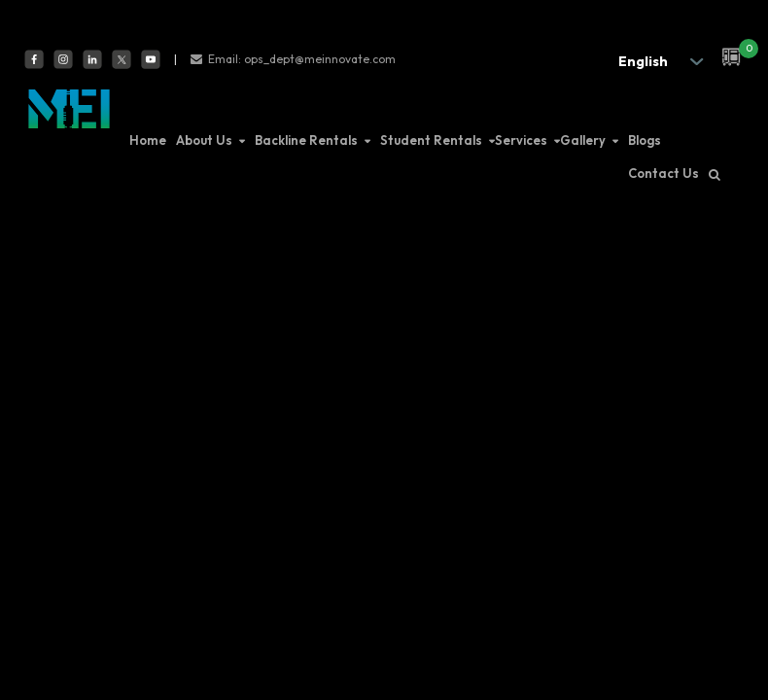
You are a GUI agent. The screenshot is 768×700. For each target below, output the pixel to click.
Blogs (645, 140)
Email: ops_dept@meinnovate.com (302, 59)
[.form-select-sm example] (655, 61)
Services (521, 140)
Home (148, 140)
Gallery (583, 140)
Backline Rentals (306, 140)
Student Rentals (431, 140)
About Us (204, 140)
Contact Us (663, 173)
